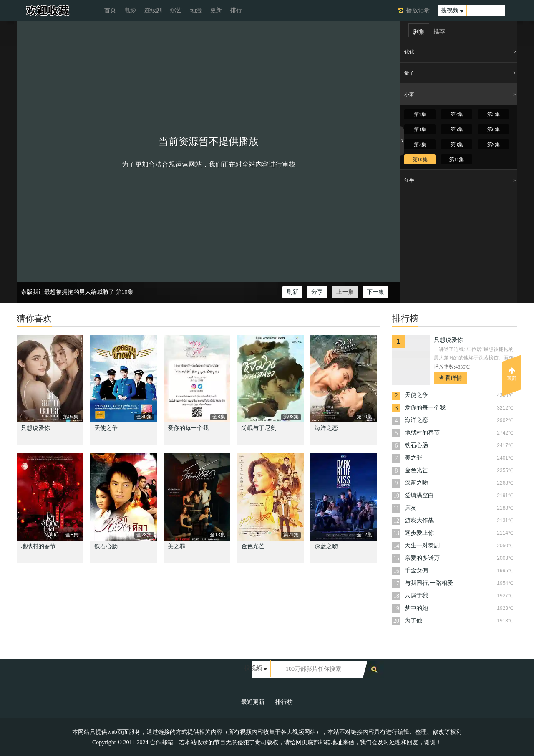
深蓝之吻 (326, 546)
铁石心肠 (106, 546)
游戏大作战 (419, 520)
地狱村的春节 (38, 546)
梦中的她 (416, 608)
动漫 (196, 10)
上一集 (345, 292)
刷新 (292, 292)
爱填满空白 (419, 495)
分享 (317, 292)
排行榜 (284, 702)
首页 (110, 10)
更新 (216, 10)
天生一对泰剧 (422, 545)
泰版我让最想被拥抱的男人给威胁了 (68, 292)
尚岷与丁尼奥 (259, 428)
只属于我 (416, 595)
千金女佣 (416, 570)
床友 (411, 508)
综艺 (176, 10)
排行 (236, 10)
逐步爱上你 (419, 533)
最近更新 (253, 702)
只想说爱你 (35, 428)
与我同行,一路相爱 (429, 583)
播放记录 (418, 10)
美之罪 (176, 546)
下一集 (375, 292)
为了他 (413, 621)
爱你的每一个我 (188, 428)
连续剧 (153, 10)
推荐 (439, 32)
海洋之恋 (326, 428)
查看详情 (451, 378)
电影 (130, 10)
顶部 (512, 374)
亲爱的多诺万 (422, 558)
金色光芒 (253, 546)
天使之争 (106, 428)
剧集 (419, 32)
